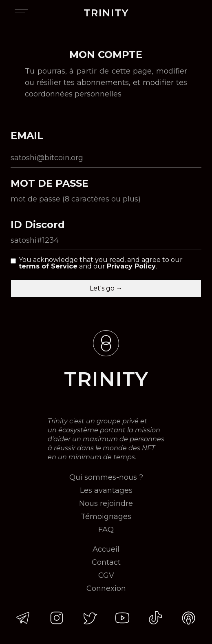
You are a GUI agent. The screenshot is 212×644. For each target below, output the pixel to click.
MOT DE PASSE (50, 183)
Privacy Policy (131, 266)
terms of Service (48, 266)
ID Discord (38, 225)
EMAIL (27, 136)
